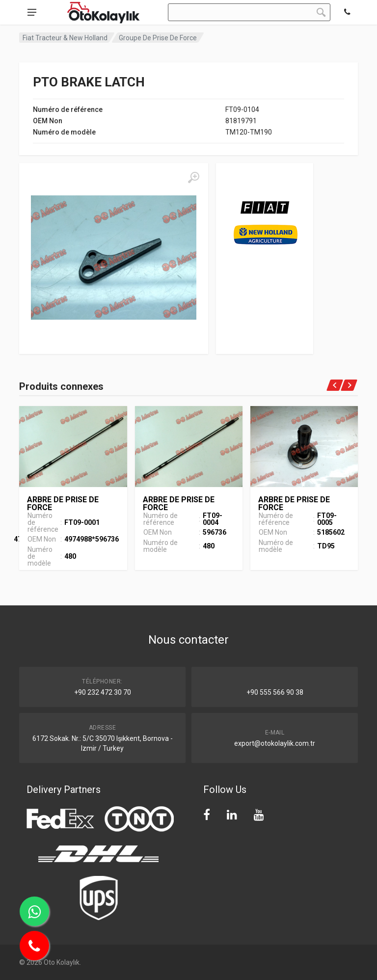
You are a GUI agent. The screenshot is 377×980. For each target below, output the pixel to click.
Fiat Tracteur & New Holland (65, 38)
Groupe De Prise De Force (158, 38)
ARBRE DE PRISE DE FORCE (63, 504)
